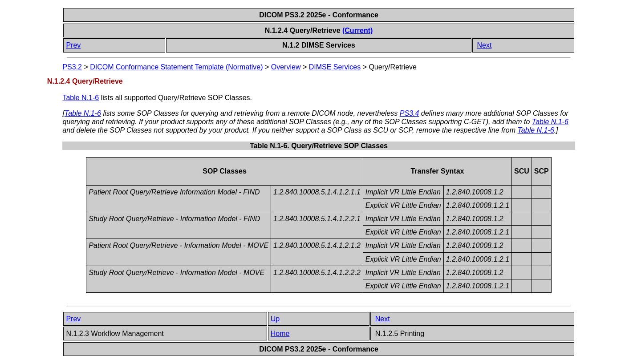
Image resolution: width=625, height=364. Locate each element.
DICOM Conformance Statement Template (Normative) (176, 67)
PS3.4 (410, 113)
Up (275, 319)
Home (280, 334)
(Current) (357, 30)
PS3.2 (72, 67)
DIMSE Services (335, 67)
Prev (73, 45)
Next (484, 45)
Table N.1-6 (81, 98)
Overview (286, 67)
